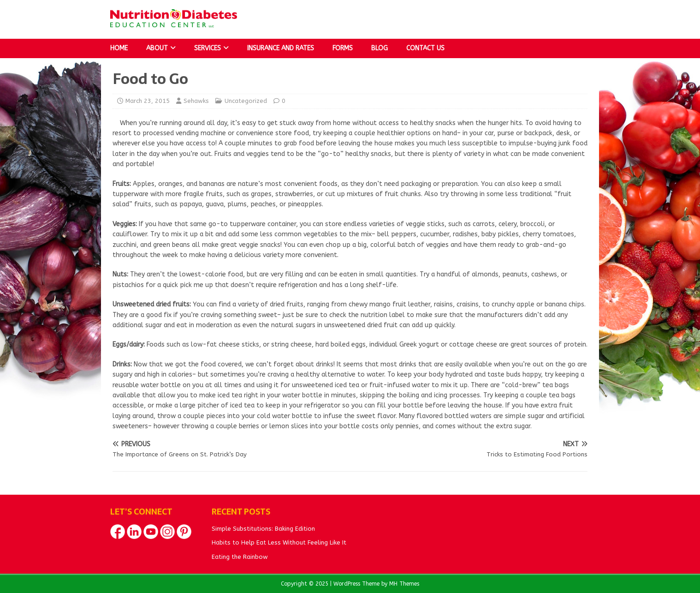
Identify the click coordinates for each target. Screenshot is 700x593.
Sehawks (196, 101)
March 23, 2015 (148, 101)
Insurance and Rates (281, 48)
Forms (343, 48)
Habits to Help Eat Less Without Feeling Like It (279, 542)
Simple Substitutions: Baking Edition (263, 529)
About (157, 48)
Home (119, 48)
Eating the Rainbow (240, 557)
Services (208, 48)
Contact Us (425, 48)
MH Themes (404, 584)
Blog (380, 48)
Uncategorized (246, 101)
